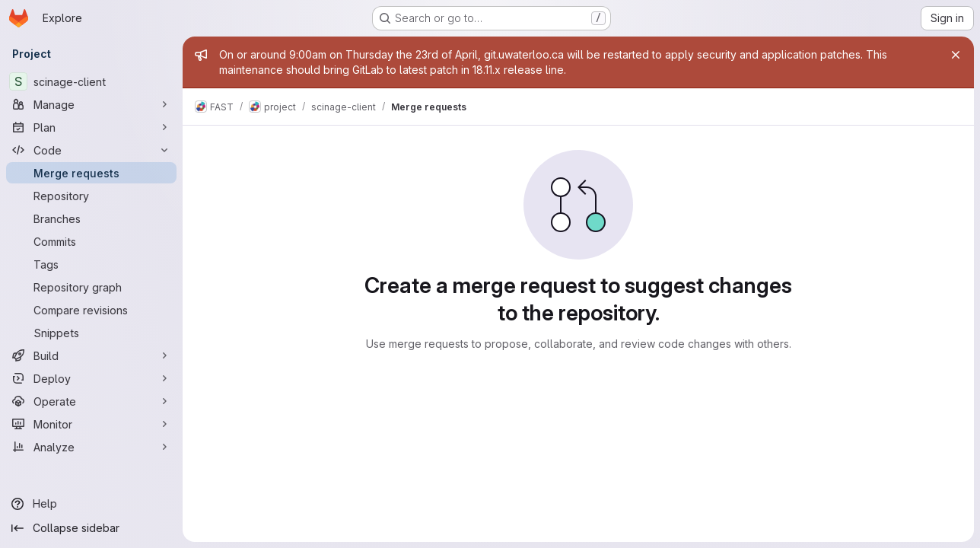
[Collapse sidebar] (91, 528)
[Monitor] (91, 424)
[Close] (956, 55)
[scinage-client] (91, 81)
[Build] (91, 355)
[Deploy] (91, 378)
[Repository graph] (91, 287)
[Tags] (91, 264)
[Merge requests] (91, 173)
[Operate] (91, 401)
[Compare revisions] (91, 310)
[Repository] (91, 196)
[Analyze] (91, 447)
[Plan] (91, 127)
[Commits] (91, 241)
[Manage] (91, 104)
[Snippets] (91, 333)
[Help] (91, 504)
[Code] (91, 150)
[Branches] (91, 218)
